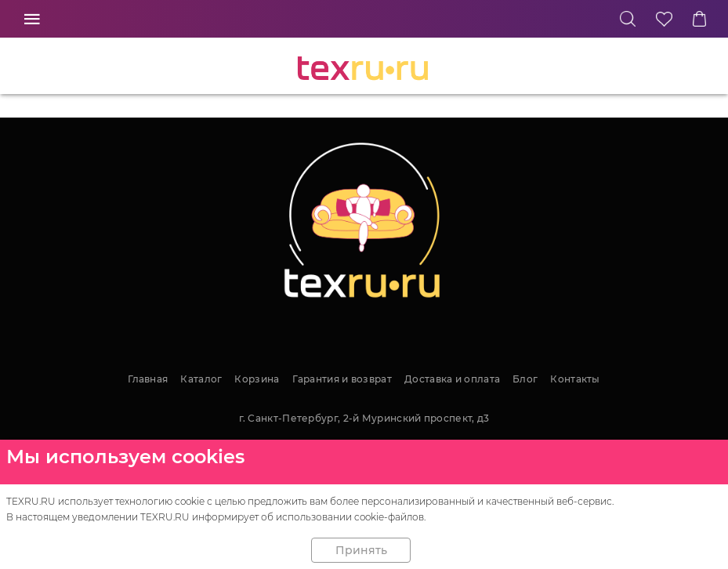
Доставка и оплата (452, 379)
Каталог (201, 379)
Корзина (257, 379)
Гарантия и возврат (342, 379)
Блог (525, 379)
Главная (148, 379)
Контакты (575, 379)
